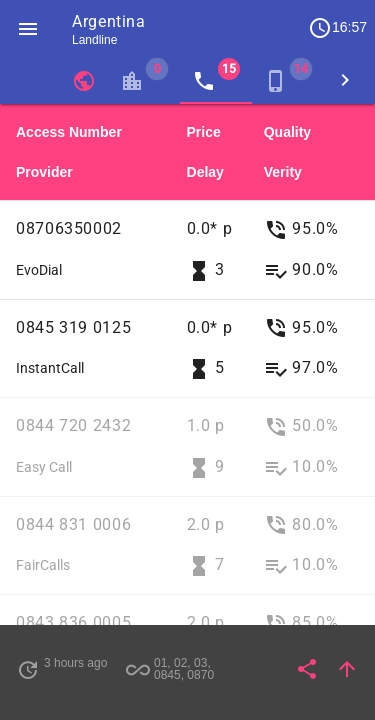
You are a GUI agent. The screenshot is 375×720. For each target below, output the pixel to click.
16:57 (337, 28)
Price (204, 132)
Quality (287, 132)
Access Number (69, 132)
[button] (28, 28)
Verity (283, 172)
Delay (205, 172)
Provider (44, 172)
